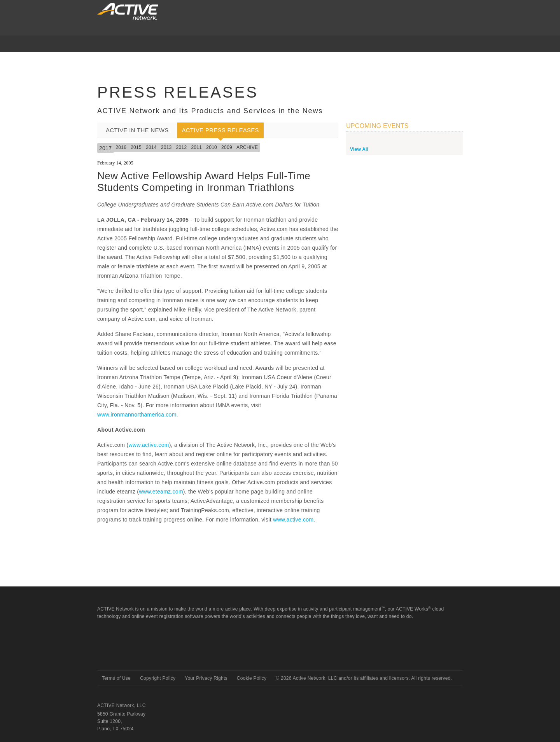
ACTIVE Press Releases (220, 130)
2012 (182, 147)
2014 (151, 147)
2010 (212, 147)
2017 (105, 148)
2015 (136, 147)
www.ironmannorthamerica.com (137, 415)
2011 (196, 147)
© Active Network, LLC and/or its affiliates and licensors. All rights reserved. (364, 678)
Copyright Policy (158, 678)
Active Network (125, 657)
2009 (227, 147)
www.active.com (149, 445)
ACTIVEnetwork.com (128, 11)
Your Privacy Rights (206, 678)
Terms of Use (116, 678)
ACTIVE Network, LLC (122, 705)
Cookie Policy (252, 678)
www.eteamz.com (161, 492)
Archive (247, 147)
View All (359, 149)
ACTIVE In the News (137, 130)
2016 (121, 147)
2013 (166, 147)
